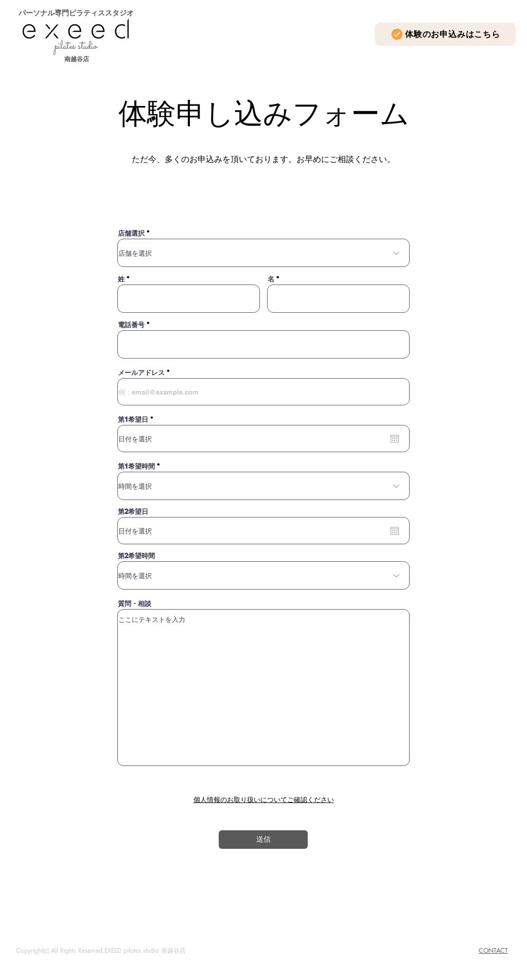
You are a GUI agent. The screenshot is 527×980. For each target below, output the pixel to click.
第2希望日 (133, 512)
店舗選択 (131, 233)
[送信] (263, 840)
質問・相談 (135, 604)
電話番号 (131, 325)
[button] (264, 800)
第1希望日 (137, 420)
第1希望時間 (136, 466)
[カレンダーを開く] (395, 439)
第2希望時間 (136, 556)
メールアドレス (141, 373)
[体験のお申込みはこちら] (445, 34)
